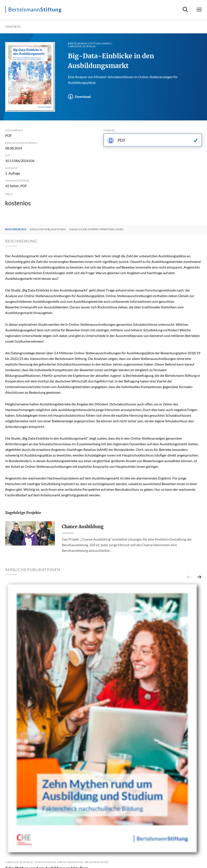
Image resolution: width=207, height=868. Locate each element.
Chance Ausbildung (83, 527)
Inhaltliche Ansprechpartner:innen (96, 229)
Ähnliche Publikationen (48, 229)
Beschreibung (16, 229)
